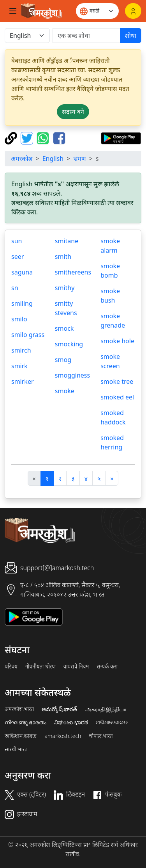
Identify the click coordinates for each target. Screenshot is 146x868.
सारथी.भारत (16, 749)
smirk (19, 366)
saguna (22, 272)
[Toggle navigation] (13, 11)
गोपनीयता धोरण (40, 667)
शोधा (131, 36)
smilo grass (28, 335)
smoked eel (117, 397)
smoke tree (117, 381)
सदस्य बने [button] (73, 112)
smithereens (73, 272)
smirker (23, 381)
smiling (22, 303)
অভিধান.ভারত (21, 736)
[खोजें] (86, 36)
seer (18, 257)
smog (63, 360)
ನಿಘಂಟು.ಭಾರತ (71, 722)
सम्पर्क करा (107, 667)
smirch (21, 350)
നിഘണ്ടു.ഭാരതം (26, 722)
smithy (65, 288)
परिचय (11, 667)
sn (15, 288)
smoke (65, 391)
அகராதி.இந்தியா (106, 709)
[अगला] (112, 478)
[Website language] (97, 11)
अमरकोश (22, 159)
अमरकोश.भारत (19, 709)
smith (63, 257)
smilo (19, 319)
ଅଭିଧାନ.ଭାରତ (112, 722)
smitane (67, 241)
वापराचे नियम (76, 667)
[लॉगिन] (133, 11)
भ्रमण (79, 159)
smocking (69, 344)
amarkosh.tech (63, 736)
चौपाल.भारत (101, 736)
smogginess (72, 375)
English (53, 159)
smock (64, 328)
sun (17, 241)
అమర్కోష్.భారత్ (59, 709)
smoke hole (117, 341)
